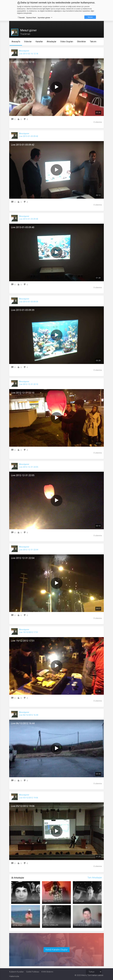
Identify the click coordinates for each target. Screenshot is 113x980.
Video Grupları (67, 42)
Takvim (93, 42)
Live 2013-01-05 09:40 (29, 219)
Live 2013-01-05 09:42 (29, 136)
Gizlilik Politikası (33, 972)
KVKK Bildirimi (47, 972)
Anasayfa (16, 42)
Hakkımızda (14, 976)
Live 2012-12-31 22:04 (29, 550)
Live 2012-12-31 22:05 (29, 467)
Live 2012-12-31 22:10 (29, 384)
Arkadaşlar (52, 42)
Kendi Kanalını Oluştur (57, 950)
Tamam (90, 17)
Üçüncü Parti (31, 18)
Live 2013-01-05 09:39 (29, 302)
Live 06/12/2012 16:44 (29, 715)
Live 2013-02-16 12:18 (29, 54)
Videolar (28, 42)
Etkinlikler (82, 42)
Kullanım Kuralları (17, 972)
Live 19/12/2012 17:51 (29, 632)
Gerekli (21, 18)
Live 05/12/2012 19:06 (29, 798)
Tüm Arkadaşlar (95, 878)
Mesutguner (24, 51)
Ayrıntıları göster (44, 18)
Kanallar (39, 42)
